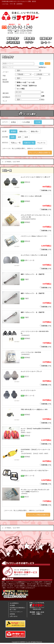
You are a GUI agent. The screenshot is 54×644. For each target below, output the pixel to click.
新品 (18, 86)
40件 (20, 137)
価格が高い (35, 131)
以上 (43, 100)
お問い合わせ (14, 616)
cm (42, 92)
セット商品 (21, 89)
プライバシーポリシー (16, 612)
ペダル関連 (26, 122)
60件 (26, 137)
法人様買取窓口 (14, 603)
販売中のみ (33, 86)
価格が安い (23, 131)
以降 (43, 96)
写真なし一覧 (16, 143)
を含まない (43, 67)
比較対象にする (46, 190)
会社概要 (12, 605)
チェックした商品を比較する (40, 153)
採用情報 (12, 614)
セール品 (31, 82)
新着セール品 (21, 82)
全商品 (13, 122)
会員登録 (19, 4)
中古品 (25, 86)
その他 (38, 122)
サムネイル (41, 143)
